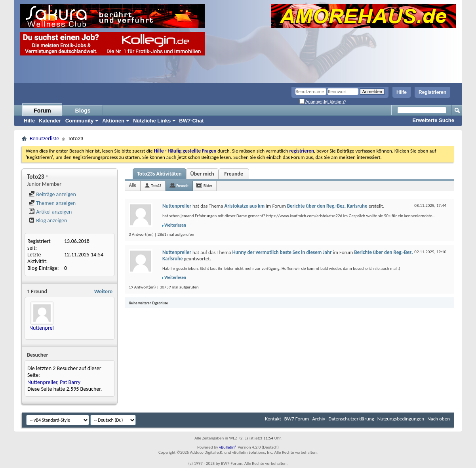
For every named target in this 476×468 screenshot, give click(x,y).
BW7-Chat (191, 121)
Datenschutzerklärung (351, 419)
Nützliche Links (152, 121)
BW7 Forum (297, 419)
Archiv (319, 419)
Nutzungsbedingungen (401, 419)
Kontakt (273, 419)
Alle (133, 185)
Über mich (202, 174)
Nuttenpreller (45, 328)
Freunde (234, 174)
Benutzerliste (44, 138)
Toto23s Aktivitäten (159, 174)
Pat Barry (70, 382)
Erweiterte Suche (434, 120)
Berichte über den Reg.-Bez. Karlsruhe (327, 206)
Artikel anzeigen (50, 212)
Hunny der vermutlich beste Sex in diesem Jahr (282, 252)
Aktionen (113, 121)
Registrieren (432, 92)
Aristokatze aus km (244, 206)
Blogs (83, 111)
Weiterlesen (175, 225)
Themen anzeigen (52, 203)
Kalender (50, 121)
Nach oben (439, 419)
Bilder (208, 186)
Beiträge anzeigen (52, 194)
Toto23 (156, 186)
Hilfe (402, 92)
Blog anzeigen (48, 221)
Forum (42, 111)
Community (80, 121)
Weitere (103, 291)
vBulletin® (228, 447)
